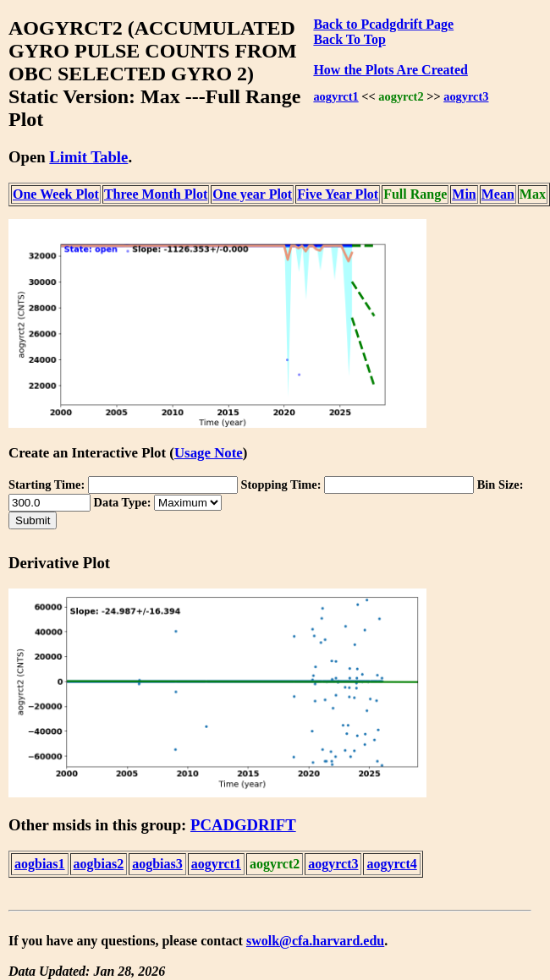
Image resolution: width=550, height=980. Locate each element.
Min (464, 194)
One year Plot (252, 194)
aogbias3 (157, 864)
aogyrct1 (335, 96)
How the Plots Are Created (390, 70)
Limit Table (88, 157)
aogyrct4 (391, 864)
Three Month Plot (156, 194)
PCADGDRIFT (243, 825)
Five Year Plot (338, 194)
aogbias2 (99, 864)
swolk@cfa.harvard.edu (315, 941)
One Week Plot (56, 194)
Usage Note (209, 453)
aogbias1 (40, 864)
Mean (498, 194)
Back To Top (349, 39)
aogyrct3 (466, 96)
